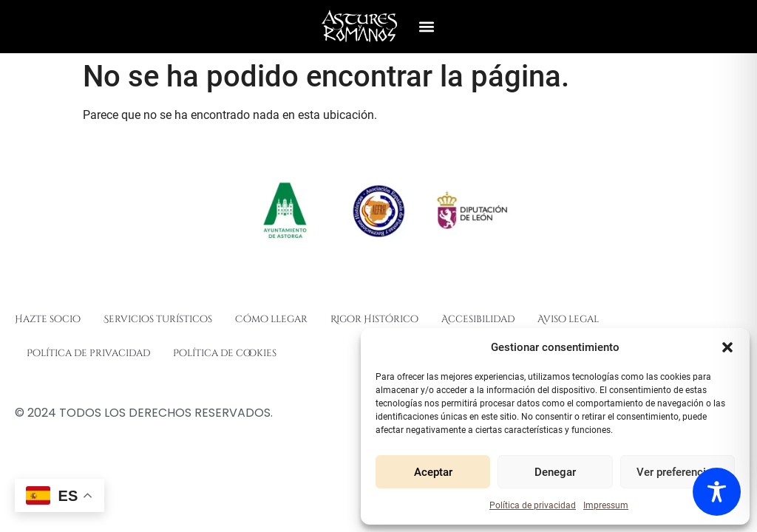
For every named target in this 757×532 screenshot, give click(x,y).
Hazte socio (48, 319)
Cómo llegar (271, 319)
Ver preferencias (677, 472)
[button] (727, 347)
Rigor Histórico (374, 319)
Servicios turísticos (158, 319)
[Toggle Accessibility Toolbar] (717, 492)
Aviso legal (568, 319)
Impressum (606, 505)
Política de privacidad (533, 505)
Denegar (555, 472)
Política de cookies (225, 353)
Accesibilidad (478, 319)
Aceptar (433, 472)
